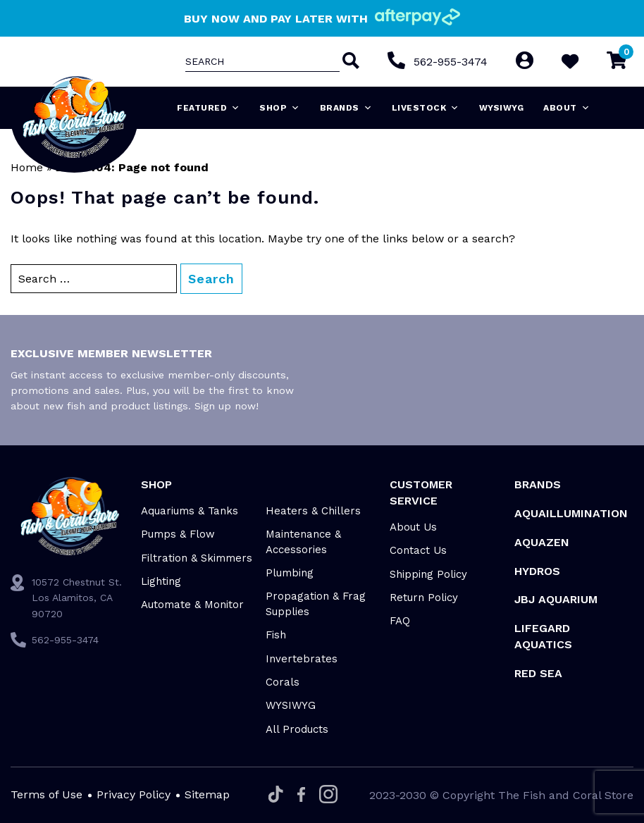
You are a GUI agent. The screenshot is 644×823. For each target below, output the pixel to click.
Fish (276, 635)
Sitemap (207, 794)
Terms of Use (47, 794)
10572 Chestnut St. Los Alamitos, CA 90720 (77, 598)
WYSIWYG (502, 108)
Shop (280, 108)
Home (27, 167)
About (566, 108)
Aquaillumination (571, 513)
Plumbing (290, 573)
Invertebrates (302, 659)
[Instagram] (328, 795)
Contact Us (418, 550)
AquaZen (542, 542)
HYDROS (537, 571)
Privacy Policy (134, 794)
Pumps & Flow (178, 534)
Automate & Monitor (192, 605)
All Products (297, 729)
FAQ (400, 621)
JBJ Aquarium (556, 599)
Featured (209, 108)
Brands (346, 108)
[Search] (349, 62)
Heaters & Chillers (313, 511)
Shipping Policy (428, 574)
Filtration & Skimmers (197, 558)
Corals (283, 682)
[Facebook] (301, 796)
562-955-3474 (450, 62)
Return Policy (424, 598)
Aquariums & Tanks (190, 511)
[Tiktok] (276, 795)
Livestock (426, 108)
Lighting (161, 581)
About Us (413, 527)
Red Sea (538, 673)
